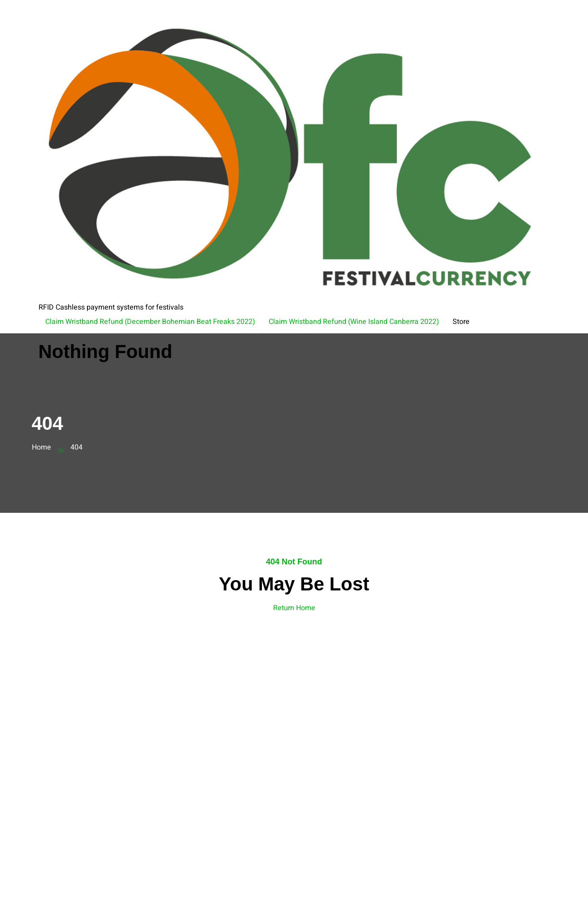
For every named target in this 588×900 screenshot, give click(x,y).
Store (461, 322)
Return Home (294, 608)
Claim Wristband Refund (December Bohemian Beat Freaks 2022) (150, 322)
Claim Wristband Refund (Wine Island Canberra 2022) (354, 322)
